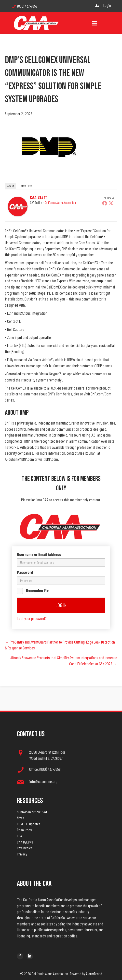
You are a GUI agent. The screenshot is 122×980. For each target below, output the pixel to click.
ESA (20, 836)
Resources (24, 830)
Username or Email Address (39, 554)
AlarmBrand (94, 974)
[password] (61, 581)
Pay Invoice (25, 848)
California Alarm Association (60, 203)
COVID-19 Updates (29, 824)
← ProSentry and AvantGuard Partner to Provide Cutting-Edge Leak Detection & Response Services (60, 645)
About (11, 186)
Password (25, 572)
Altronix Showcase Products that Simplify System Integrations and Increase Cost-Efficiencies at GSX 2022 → (64, 661)
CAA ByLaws (25, 842)
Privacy (22, 854)
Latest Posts (26, 186)
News (21, 818)
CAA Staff (38, 197)
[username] (61, 563)
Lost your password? (32, 618)
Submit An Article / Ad (32, 812)
